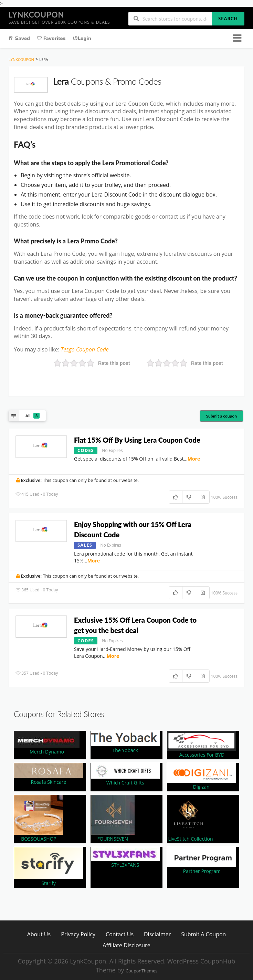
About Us (39, 934)
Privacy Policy (78, 934)
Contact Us (120, 934)
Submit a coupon (222, 416)
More (194, 459)
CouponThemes (141, 971)
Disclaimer (157, 934)
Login (82, 38)
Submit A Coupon (203, 934)
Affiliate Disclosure (126, 945)
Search (228, 19)
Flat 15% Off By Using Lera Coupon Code (138, 440)
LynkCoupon (36, 15)
